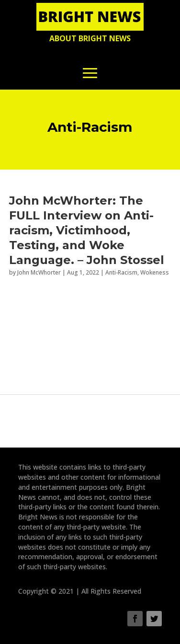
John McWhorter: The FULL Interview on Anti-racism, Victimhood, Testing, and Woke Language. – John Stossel (87, 230)
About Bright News (90, 38)
